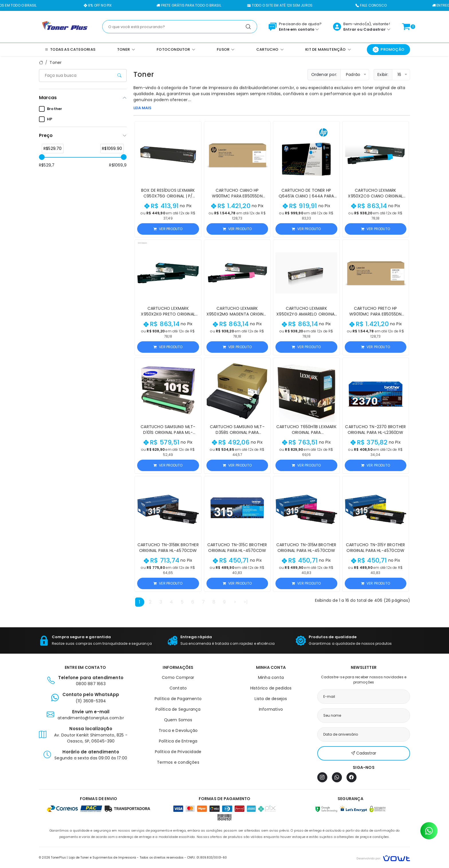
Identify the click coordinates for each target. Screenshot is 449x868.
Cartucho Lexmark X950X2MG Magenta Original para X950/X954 (237, 314)
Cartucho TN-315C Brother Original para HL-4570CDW (237, 548)
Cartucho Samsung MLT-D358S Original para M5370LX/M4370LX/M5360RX (237, 432)
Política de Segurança (178, 709)
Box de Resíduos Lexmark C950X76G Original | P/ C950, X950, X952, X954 (168, 196)
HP (46, 119)
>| (246, 602)
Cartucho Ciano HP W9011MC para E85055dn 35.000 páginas (237, 196)
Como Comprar (178, 677)
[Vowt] (383, 858)
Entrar (350, 29)
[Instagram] (322, 777)
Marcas (48, 98)
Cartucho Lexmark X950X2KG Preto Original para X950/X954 (168, 314)
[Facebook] (351, 777)
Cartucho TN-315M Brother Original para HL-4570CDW (306, 548)
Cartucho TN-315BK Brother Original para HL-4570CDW (168, 548)
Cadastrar (375, 29)
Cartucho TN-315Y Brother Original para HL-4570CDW (376, 548)
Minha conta (271, 677)
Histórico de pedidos (271, 688)
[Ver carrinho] (406, 27)
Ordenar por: (324, 75)
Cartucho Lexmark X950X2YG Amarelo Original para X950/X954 (306, 314)
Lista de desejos (271, 699)
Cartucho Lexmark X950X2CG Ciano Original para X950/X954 (375, 196)
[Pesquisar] (248, 27)
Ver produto (168, 229)
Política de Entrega (178, 741)
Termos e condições (178, 762)
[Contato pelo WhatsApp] (429, 831)
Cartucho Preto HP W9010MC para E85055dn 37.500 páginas (375, 314)
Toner (56, 62)
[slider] (42, 157)
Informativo (271, 709)
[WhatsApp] (337, 777)
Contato (178, 688)
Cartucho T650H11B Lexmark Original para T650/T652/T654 (306, 432)
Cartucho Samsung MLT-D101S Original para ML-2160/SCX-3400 (168, 432)
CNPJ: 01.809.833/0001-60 (207, 858)
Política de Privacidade (178, 752)
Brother (51, 109)
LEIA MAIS (142, 108)
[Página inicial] (65, 26)
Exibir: (383, 75)
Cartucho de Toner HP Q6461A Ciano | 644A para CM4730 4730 (306, 196)
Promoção (388, 50)
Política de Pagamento (178, 699)
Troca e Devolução (178, 730)
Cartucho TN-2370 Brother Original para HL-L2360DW (375, 430)
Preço (46, 135)
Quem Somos (178, 720)
